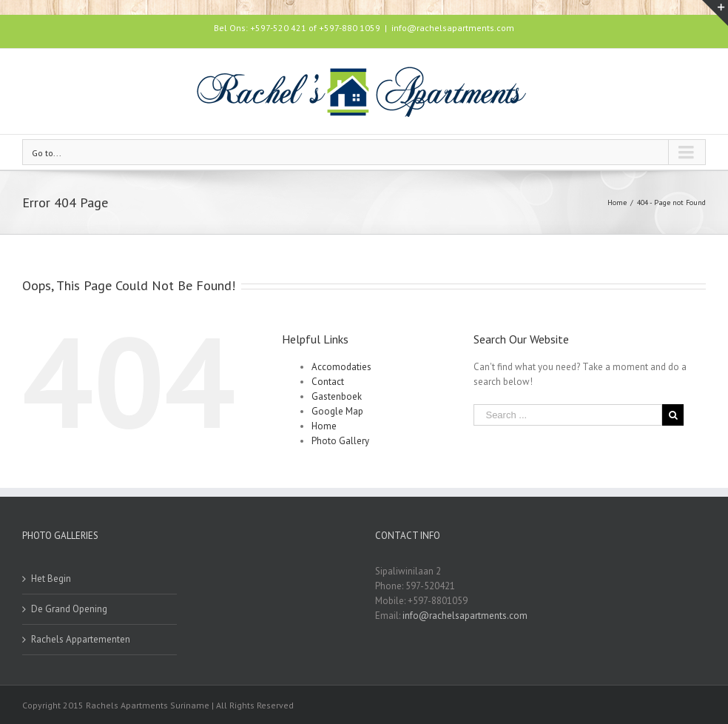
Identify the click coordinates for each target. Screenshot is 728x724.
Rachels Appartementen (81, 639)
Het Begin (51, 579)
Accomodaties (341, 367)
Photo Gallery (340, 441)
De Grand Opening (69, 609)
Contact (328, 382)
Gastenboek (337, 396)
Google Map (337, 411)
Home (324, 426)
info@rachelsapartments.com (453, 28)
